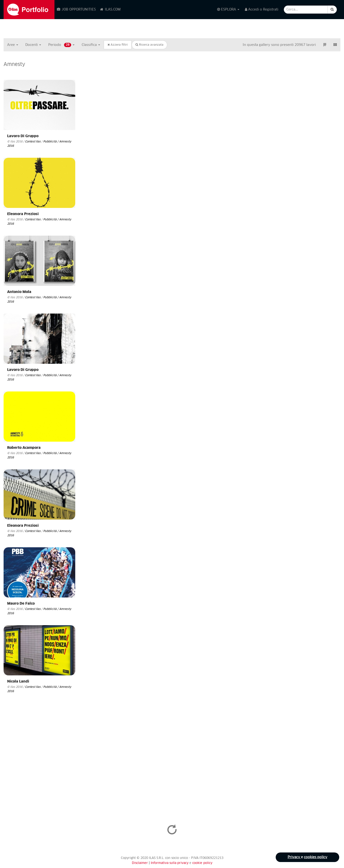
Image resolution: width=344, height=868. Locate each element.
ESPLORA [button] (228, 9)
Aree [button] (13, 45)
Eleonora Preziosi (23, 214)
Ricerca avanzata (149, 45)
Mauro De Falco (21, 604)
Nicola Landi (18, 681)
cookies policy (316, 857)
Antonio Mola (19, 292)
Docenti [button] (33, 45)
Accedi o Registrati (262, 9)
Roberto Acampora (24, 448)
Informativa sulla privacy (170, 863)
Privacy (294, 857)
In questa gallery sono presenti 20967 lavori (279, 45)
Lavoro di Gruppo (23, 136)
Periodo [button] (61, 45)
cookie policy (202, 863)
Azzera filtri (118, 45)
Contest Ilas (33, 142)
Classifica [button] (91, 45)
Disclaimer (140, 863)
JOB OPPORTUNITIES (76, 9)
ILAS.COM (110, 9)
